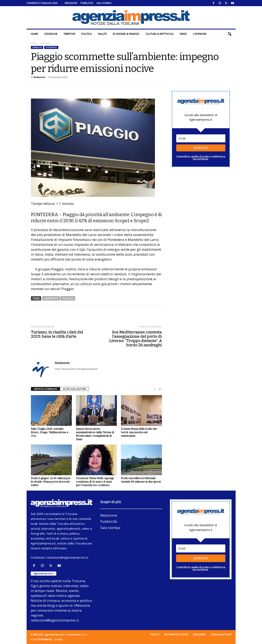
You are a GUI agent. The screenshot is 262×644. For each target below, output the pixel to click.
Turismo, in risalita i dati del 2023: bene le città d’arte (57, 334)
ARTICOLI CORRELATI (46, 389)
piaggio (68, 298)
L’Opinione (200, 34)
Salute (102, 34)
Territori (69, 34)
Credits (59, 639)
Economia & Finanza (126, 34)
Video (183, 34)
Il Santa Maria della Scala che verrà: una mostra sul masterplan (139, 432)
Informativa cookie (176, 634)
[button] (229, 34)
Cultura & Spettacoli (160, 34)
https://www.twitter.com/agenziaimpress (76, 369)
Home (34, 34)
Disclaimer (199, 634)
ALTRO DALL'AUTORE (75, 389)
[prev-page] (155, 389)
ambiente (51, 298)
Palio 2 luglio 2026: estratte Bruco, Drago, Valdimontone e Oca (50, 432)
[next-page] (160, 389)
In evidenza (51, 47)
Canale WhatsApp (221, 634)
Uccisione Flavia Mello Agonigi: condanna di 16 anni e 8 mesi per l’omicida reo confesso (95, 482)
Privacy (155, 634)
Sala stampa (104, 3)
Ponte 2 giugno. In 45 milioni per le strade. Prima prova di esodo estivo (51, 482)
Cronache (51, 34)
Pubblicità (87, 3)
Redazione (71, 3)
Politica (87, 34)
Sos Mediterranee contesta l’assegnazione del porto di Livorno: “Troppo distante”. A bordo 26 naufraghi (135, 339)
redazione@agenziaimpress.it (67, 557)
